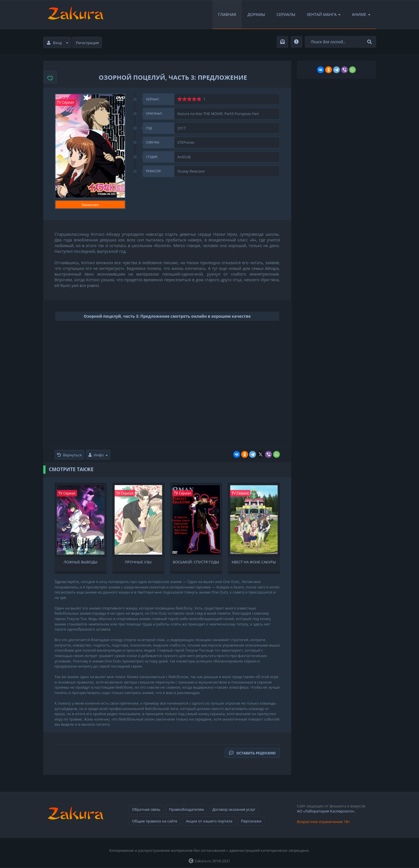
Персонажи (251, 821)
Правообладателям (186, 809)
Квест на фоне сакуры (254, 562)
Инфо (98, 455)
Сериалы (286, 14)
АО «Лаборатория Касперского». (326, 811)
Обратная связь (146, 809)
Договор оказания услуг (234, 809)
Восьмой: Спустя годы (196, 562)
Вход (58, 43)
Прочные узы (138, 562)
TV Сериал (66, 102)
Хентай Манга (324, 14)
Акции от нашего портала (209, 821)
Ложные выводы (80, 562)
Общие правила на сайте (155, 821)
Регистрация (87, 43)
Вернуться (70, 455)
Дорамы (256, 14)
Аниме (361, 14)
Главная (227, 14)
